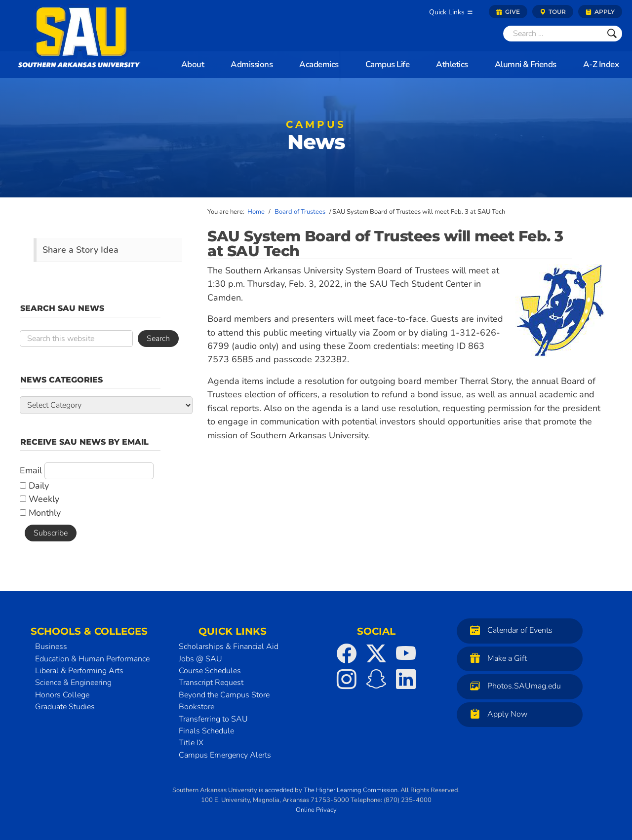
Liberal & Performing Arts (79, 671)
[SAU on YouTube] (406, 653)
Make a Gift (496, 658)
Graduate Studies (65, 707)
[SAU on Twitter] (376, 653)
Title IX (191, 743)
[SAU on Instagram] (347, 679)
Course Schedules (210, 671)
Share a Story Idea (80, 250)
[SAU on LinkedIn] (406, 679)
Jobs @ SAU (200, 659)
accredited (279, 790)
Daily (34, 486)
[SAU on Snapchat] (376, 679)
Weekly (39, 499)
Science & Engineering (73, 683)
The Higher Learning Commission (351, 790)
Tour (553, 12)
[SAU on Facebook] (347, 653)
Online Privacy (316, 810)
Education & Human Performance (92, 659)
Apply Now (496, 714)
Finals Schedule (206, 731)
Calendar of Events (509, 630)
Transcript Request (211, 683)
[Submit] (612, 34)
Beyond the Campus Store (224, 695)
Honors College (62, 695)
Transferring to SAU (213, 719)
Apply (600, 12)
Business (51, 647)
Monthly (40, 513)
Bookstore (197, 707)
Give (508, 12)
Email (31, 470)
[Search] (553, 34)
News (316, 138)
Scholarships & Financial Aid (229, 647)
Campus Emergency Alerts (225, 755)
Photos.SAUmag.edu (513, 686)
